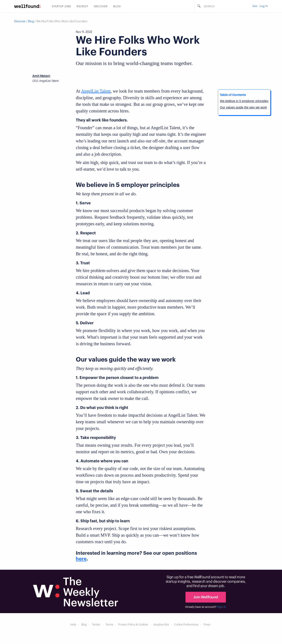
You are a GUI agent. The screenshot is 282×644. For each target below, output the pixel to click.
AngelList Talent (96, 91)
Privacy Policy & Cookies (133, 625)
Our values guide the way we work (243, 107)
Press (207, 625)
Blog (117, 6)
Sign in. (222, 607)
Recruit (82, 6)
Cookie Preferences (186, 625)
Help (73, 625)
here (81, 559)
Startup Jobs (61, 6)
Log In (264, 6)
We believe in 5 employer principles (244, 101)
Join (255, 6)
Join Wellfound (206, 597)
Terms (109, 625)
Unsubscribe (161, 625)
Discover (101, 6)
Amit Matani (41, 76)
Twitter (96, 625)
